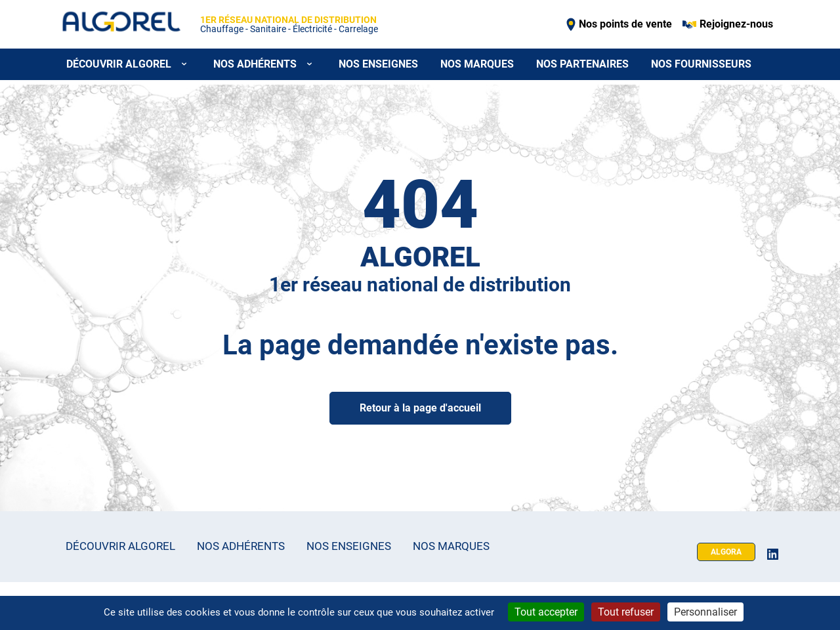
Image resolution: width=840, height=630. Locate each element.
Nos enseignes (378, 64)
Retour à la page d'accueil (420, 408)
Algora (726, 552)
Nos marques (477, 64)
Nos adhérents (241, 546)
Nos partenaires (582, 64)
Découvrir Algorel (120, 546)
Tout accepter (546, 612)
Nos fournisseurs (701, 64)
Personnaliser (705, 612)
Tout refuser (626, 612)
